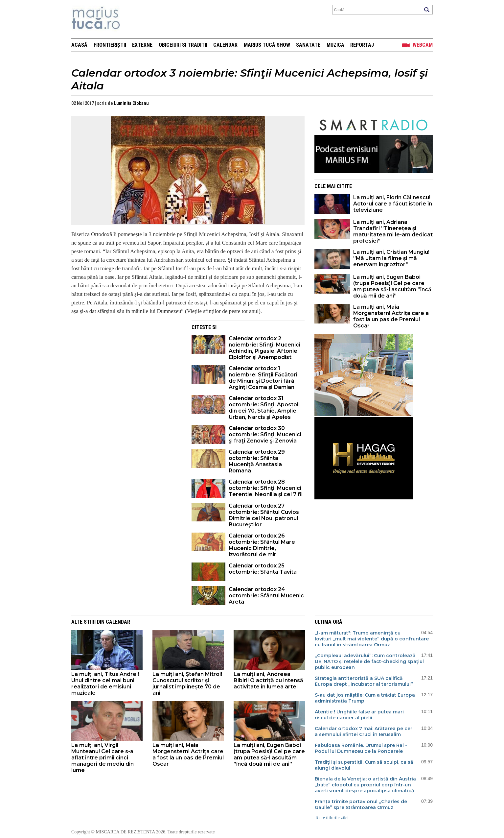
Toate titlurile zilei (332, 818)
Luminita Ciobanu (131, 103)
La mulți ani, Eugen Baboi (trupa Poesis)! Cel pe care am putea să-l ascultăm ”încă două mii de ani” (392, 286)
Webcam (423, 45)
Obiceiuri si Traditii (183, 45)
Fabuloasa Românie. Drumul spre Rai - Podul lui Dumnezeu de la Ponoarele (361, 748)
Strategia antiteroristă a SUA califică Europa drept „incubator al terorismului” (364, 681)
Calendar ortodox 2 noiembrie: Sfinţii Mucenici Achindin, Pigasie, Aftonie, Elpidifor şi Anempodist (264, 348)
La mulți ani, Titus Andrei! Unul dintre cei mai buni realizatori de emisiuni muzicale (105, 683)
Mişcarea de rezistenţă (131, 19)
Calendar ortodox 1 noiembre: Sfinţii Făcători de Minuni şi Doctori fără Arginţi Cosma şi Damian (263, 378)
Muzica (335, 45)
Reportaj (362, 45)
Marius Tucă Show (267, 45)
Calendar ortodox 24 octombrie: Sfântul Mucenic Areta (266, 596)
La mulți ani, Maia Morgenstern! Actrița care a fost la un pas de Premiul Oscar (391, 316)
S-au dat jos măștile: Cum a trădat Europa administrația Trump (365, 698)
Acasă (79, 45)
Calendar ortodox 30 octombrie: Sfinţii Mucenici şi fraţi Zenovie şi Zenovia (265, 434)
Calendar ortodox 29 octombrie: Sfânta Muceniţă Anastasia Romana (257, 461)
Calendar (225, 45)
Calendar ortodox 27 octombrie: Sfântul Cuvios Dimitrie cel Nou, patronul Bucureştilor (264, 515)
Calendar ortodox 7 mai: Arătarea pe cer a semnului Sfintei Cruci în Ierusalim (364, 731)
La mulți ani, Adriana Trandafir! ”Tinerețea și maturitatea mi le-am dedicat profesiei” (393, 231)
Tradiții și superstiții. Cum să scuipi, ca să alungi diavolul (364, 765)
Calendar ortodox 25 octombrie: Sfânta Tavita (263, 569)
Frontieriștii (110, 45)
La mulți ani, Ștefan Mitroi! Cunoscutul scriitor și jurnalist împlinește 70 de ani (187, 683)
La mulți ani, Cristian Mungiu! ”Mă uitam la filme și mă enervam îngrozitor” (391, 258)
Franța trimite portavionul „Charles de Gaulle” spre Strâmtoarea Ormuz (361, 804)
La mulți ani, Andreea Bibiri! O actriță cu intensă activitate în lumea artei (268, 680)
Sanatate (308, 45)
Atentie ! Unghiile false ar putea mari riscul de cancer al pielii (359, 715)
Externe (142, 45)
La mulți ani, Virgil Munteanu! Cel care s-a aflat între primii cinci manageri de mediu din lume (103, 758)
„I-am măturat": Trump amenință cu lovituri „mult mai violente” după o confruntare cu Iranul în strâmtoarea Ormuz (372, 639)
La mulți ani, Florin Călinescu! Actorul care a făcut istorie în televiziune (393, 204)
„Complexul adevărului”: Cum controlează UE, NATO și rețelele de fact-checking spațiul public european (369, 661)
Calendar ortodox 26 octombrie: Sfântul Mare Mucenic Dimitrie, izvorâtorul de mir (262, 545)
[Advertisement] (126, 367)
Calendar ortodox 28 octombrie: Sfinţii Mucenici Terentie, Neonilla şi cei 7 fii (266, 488)
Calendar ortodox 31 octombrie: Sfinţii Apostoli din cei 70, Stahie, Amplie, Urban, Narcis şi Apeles (264, 408)
